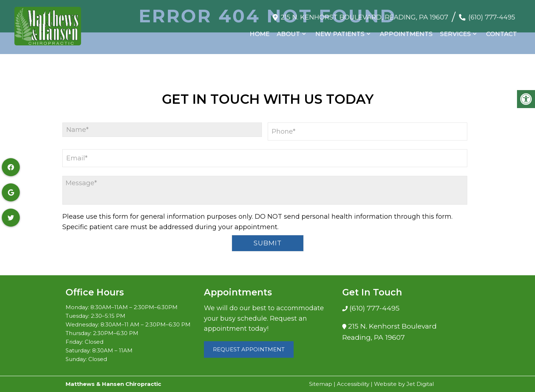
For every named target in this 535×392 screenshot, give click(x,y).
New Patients (340, 31)
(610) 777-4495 (492, 14)
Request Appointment (249, 349)
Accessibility (353, 384)
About (288, 31)
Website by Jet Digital (404, 384)
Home (260, 31)
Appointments (406, 31)
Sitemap (321, 384)
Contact (501, 31)
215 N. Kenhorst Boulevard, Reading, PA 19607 (364, 14)
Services (455, 31)
